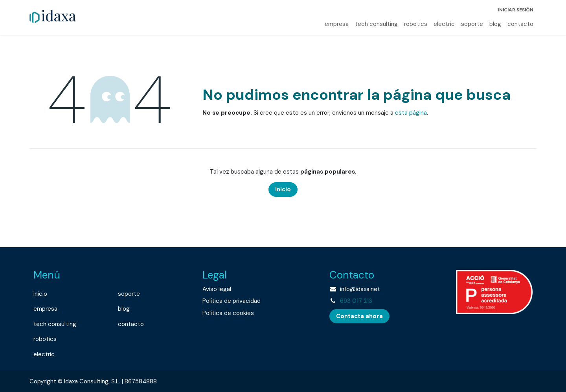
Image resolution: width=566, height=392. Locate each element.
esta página (411, 113)
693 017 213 (356, 301)
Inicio (283, 189)
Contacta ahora (359, 316)
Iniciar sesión (516, 10)
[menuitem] (337, 24)
